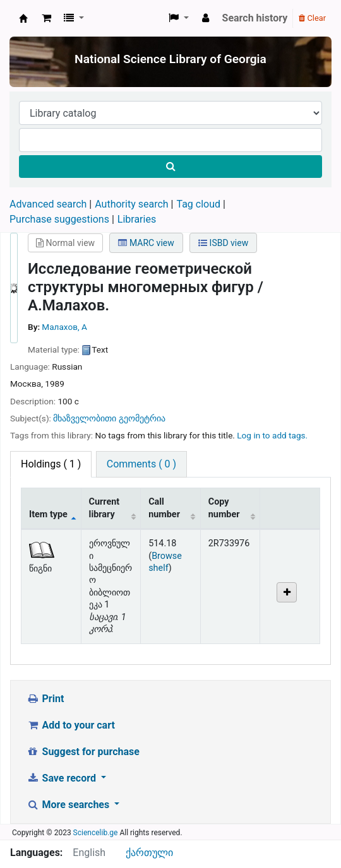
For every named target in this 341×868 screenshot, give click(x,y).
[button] (46, 18)
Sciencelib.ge (96, 833)
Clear (312, 18)
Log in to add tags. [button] (272, 435)
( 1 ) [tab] (51, 464)
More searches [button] (69, 805)
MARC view (146, 243)
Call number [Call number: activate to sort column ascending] (164, 508)
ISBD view (223, 243)
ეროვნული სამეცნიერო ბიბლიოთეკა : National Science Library (23, 18)
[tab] (141, 464)
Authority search (131, 204)
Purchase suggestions (59, 219)
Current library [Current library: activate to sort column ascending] (105, 508)
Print (45, 699)
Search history (255, 18)
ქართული (149, 853)
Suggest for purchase (83, 752)
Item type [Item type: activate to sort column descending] (48, 514)
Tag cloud (198, 204)
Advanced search (48, 204)
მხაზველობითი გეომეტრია (109, 418)
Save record (63, 778)
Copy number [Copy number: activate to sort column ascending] (224, 508)
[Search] (170, 167)
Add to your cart (71, 725)
